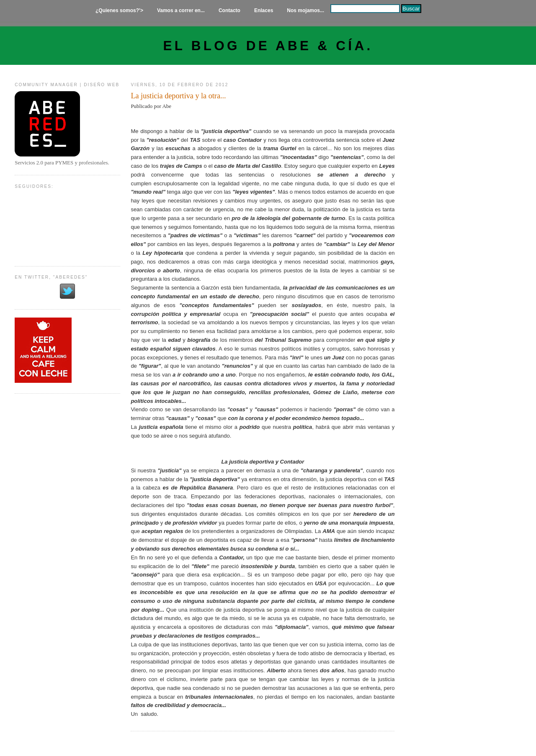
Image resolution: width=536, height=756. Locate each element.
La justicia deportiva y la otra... (178, 96)
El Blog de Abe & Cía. (268, 46)
